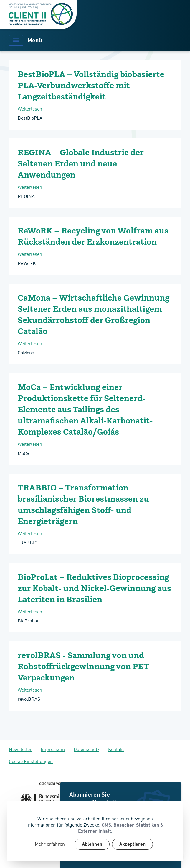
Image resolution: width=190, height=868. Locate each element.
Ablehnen (92, 844)
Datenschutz (86, 749)
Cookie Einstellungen (31, 761)
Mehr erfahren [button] (50, 844)
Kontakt (116, 749)
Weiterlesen (52, 109)
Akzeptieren (132, 844)
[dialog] (95, 831)
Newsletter (20, 749)
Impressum (53, 749)
